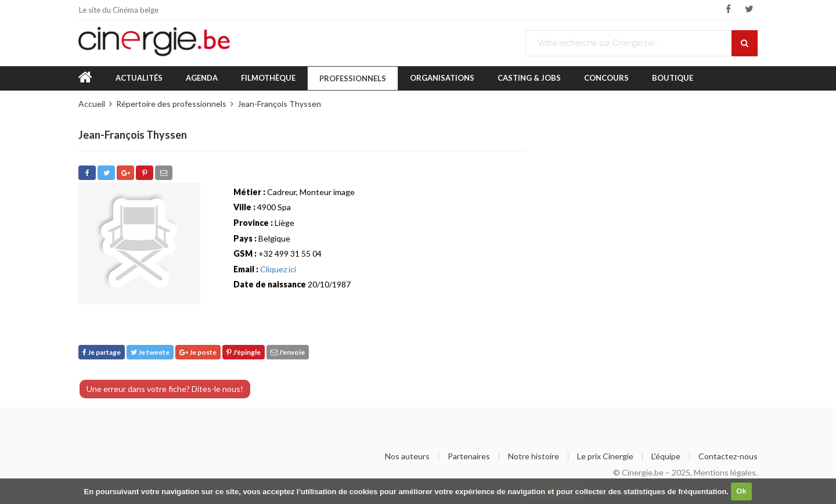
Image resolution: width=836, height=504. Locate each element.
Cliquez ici (278, 269)
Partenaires (469, 456)
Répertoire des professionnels (171, 104)
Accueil (92, 104)
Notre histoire (534, 456)
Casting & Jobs (529, 78)
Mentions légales (725, 472)
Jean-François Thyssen (279, 104)
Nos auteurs (407, 456)
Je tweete (150, 352)
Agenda (202, 78)
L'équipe (666, 456)
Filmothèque (268, 78)
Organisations (442, 78)
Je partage (102, 352)
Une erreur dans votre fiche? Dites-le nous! (165, 389)
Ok (741, 491)
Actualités (139, 78)
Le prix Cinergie (605, 456)
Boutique (673, 78)
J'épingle (244, 352)
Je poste (198, 352)
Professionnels (353, 78)
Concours (606, 78)
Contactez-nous (728, 456)
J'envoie (288, 352)
